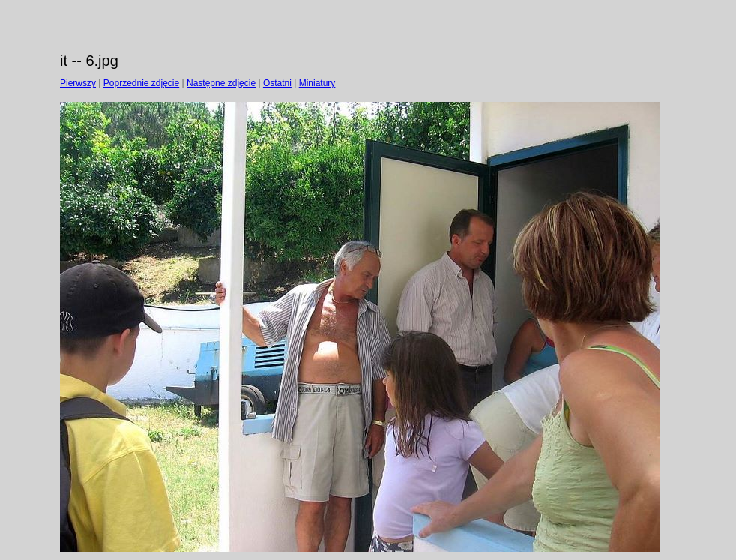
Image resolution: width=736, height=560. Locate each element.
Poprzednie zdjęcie (141, 83)
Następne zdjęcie (221, 83)
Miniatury (317, 83)
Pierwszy (78, 83)
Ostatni (277, 83)
